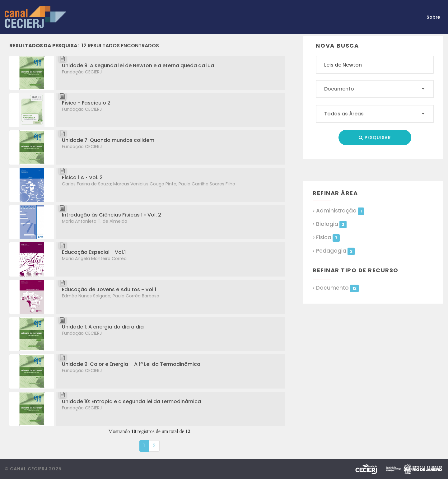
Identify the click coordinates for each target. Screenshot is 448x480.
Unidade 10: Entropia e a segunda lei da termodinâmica (131, 401)
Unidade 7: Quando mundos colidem (108, 140)
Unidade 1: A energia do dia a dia (103, 327)
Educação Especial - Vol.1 (94, 252)
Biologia (331, 224)
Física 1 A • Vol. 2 (82, 177)
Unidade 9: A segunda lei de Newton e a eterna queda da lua (138, 65)
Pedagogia (335, 251)
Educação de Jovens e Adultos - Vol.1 (109, 289)
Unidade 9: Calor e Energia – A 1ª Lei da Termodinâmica (131, 364)
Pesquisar (375, 137)
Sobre (433, 17)
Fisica (328, 238)
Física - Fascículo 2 (86, 103)
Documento (337, 288)
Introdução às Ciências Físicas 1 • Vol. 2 (112, 215)
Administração (340, 211)
